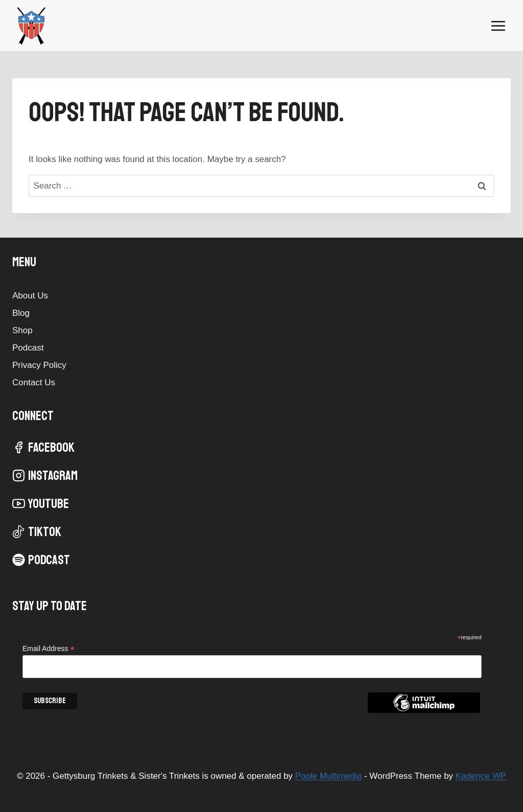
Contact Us (34, 382)
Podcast (28, 348)
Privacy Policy (39, 365)
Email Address (49, 649)
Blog (21, 313)
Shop (22, 330)
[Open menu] (498, 26)
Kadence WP (481, 776)
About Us (30, 296)
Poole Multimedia (328, 776)
